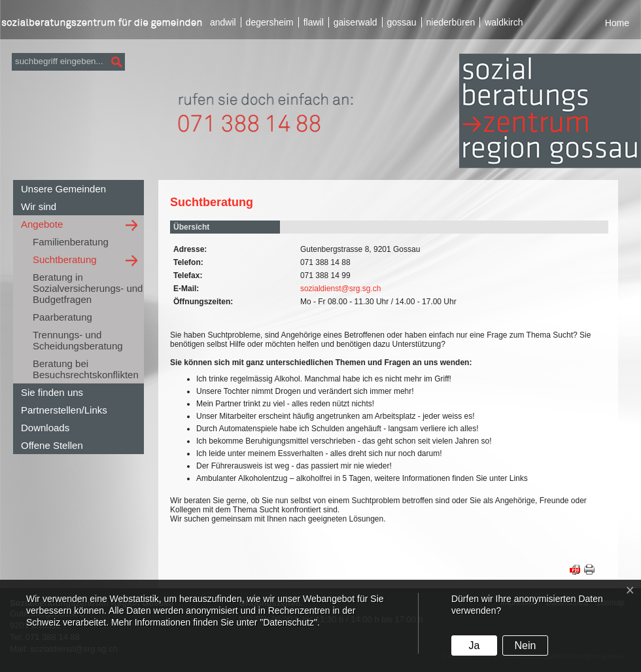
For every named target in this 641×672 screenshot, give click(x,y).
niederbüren (451, 22)
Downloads (45, 428)
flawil (314, 22)
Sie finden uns (52, 392)
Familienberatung (71, 242)
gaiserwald (355, 22)
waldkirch (504, 22)
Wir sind (39, 206)
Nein (525, 645)
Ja (474, 645)
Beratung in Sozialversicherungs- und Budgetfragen (88, 288)
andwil (223, 22)
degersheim (270, 22)
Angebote (42, 224)
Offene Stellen (52, 445)
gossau (401, 22)
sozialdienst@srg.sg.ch (341, 289)
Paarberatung (62, 317)
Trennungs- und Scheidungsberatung (78, 340)
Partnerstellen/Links (64, 410)
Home (617, 23)
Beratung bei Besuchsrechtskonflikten (86, 369)
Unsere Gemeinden (63, 189)
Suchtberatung (65, 259)
